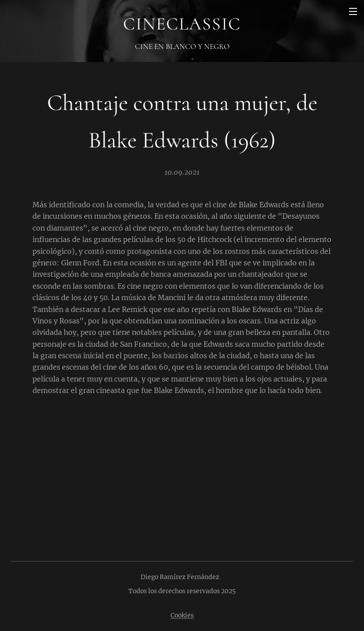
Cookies (182, 615)
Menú (353, 11)
